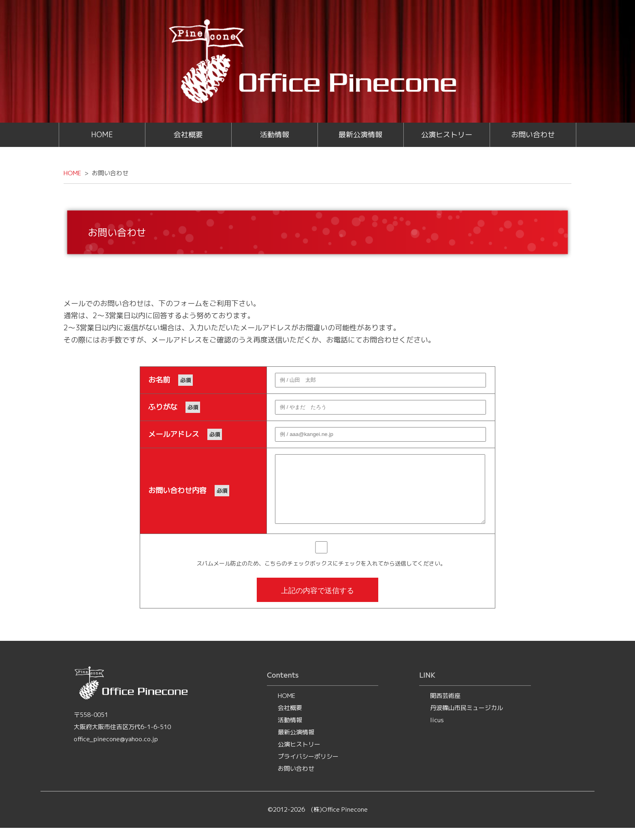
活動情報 (275, 135)
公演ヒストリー (447, 135)
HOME (102, 135)
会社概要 (188, 135)
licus (437, 732)
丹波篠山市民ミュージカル (467, 720)
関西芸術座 (445, 708)
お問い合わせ (533, 135)
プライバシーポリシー (308, 769)
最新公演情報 (360, 135)
